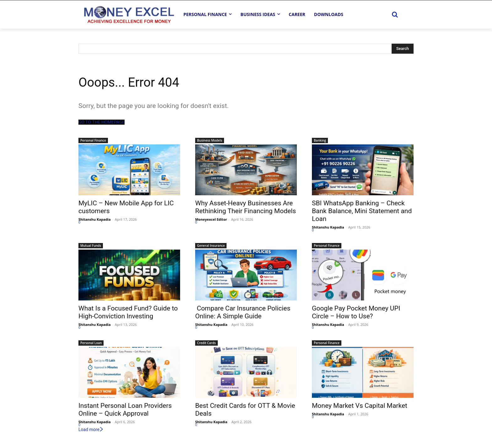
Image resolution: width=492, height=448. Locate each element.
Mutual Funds (91, 246)
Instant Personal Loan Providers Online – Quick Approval (125, 410)
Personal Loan (91, 343)
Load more (91, 429)
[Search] (403, 49)
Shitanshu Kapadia (95, 219)
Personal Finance (93, 140)
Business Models (210, 140)
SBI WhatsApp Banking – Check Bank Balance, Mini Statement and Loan (362, 211)
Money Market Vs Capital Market (360, 406)
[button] (395, 14)
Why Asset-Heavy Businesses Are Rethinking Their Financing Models (246, 207)
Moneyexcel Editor (211, 219)
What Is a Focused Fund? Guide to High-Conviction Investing (128, 312)
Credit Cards (206, 343)
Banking (320, 140)
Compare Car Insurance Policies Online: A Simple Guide (243, 312)
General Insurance (211, 246)
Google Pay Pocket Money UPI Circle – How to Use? (356, 312)
